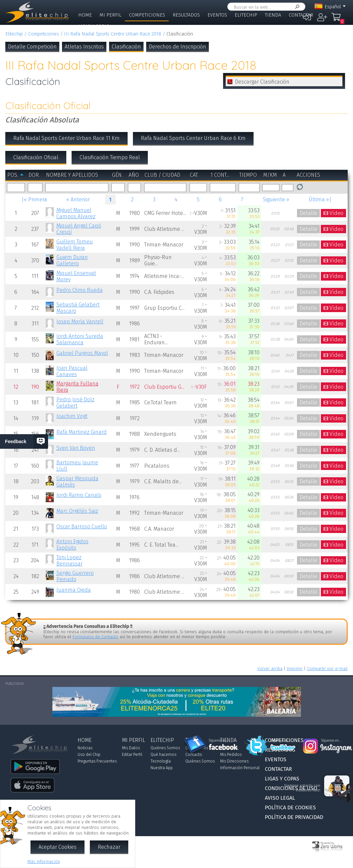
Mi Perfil (110, 15)
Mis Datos (131, 748)
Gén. (117, 175)
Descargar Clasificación (262, 82)
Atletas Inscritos (84, 47)
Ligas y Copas (94, 26)
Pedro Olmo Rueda (80, 290)
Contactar (301, 15)
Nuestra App (162, 768)
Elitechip (246, 15)
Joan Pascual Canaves (72, 371)
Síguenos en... (219, 741)
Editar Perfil (132, 755)
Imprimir (295, 668)
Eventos (217, 15)
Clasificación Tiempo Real (110, 157)
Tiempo (248, 175)
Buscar (296, 7)
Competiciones (147, 15)
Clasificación (126, 47)
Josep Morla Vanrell (80, 322)
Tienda (273, 15)
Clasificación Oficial (36, 157)
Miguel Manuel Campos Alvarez (76, 213)
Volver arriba (270, 668)
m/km (270, 175)
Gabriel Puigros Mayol (82, 353)
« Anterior (78, 200)
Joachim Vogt (72, 416)
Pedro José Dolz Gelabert (75, 403)
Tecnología (161, 761)
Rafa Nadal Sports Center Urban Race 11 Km (66, 138)
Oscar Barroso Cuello (82, 527)
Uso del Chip (89, 755)
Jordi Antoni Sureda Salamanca (80, 339)
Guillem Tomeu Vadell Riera (75, 245)
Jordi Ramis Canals (79, 495)
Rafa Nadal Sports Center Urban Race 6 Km (193, 138)
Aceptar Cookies (58, 847)
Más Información (44, 862)
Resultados (186, 15)
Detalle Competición (32, 47)
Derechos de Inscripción (177, 47)
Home (85, 15)
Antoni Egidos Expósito (72, 545)
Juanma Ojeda (74, 590)
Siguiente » (276, 200)
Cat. (194, 175)
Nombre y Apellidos (72, 175)
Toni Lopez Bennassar (69, 561)
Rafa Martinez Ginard (82, 432)
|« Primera (34, 200)
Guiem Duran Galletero (72, 260)
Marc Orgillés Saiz (77, 511)
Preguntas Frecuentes (97, 761)
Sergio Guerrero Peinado (75, 576)
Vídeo (336, 213)
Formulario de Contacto (95, 637)
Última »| (320, 200)
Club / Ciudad (162, 175)
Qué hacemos (163, 755)
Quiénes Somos (165, 748)
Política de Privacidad (294, 817)
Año (134, 175)
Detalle (308, 213)
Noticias (85, 748)
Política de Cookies (290, 807)
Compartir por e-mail (327, 668)
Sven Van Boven (76, 448)
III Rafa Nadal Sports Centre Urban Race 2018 (113, 34)
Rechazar (109, 847)
